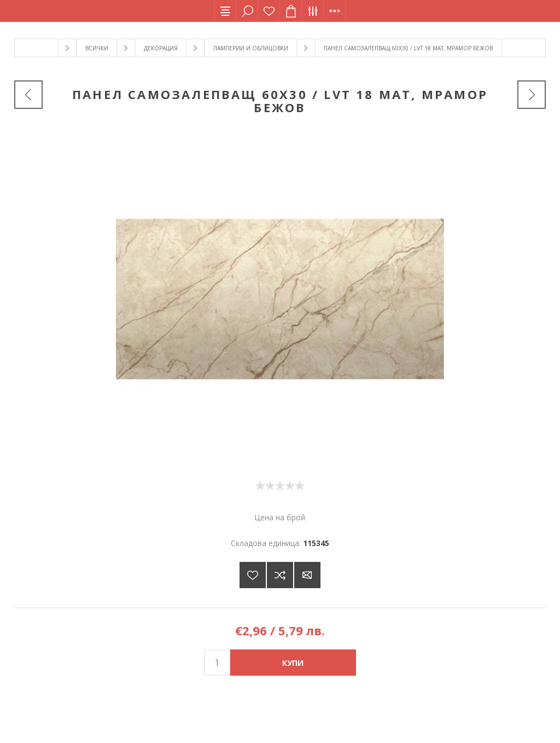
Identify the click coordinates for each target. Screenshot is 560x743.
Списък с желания (269, 11)
